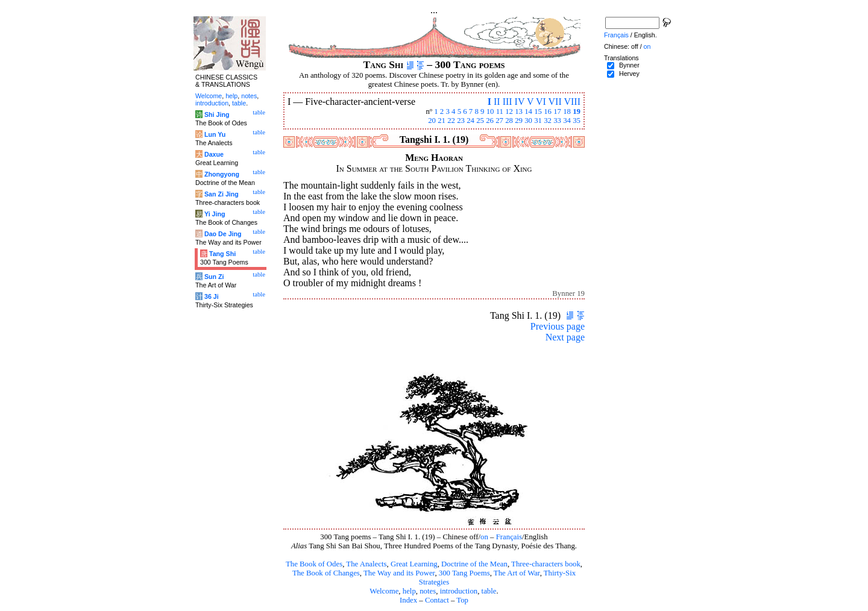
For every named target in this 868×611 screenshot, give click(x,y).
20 (432, 121)
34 (567, 121)
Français (509, 537)
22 (451, 121)
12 (509, 111)
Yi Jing (215, 214)
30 (528, 121)
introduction (459, 591)
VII (555, 102)
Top (462, 600)
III (508, 102)
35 (577, 121)
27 (499, 121)
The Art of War (517, 573)
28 (509, 121)
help (409, 591)
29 (519, 121)
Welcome (384, 591)
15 (538, 111)
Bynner (629, 65)
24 (470, 121)
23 (461, 121)
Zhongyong (222, 174)
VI (541, 102)
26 (490, 121)
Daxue (214, 154)
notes (428, 591)
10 (490, 111)
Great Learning (414, 564)
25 (480, 121)
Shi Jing (217, 114)
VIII (572, 102)
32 (548, 121)
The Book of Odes (314, 564)
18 (567, 111)
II (497, 102)
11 (500, 111)
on (484, 537)
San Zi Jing (222, 194)
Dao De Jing (223, 234)
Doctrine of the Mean (474, 564)
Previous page (558, 326)
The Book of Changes (326, 573)
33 (557, 121)
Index (408, 600)
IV (520, 102)
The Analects (366, 564)
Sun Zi (214, 277)
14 (528, 111)
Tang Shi (222, 254)
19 (577, 111)
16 (548, 111)
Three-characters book (546, 564)
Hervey (629, 74)
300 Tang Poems (464, 573)
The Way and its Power (399, 573)
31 (538, 121)
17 (557, 111)
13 (519, 111)
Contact (437, 600)
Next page (565, 337)
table (489, 591)
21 (442, 121)
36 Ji (212, 296)
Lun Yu (215, 134)
